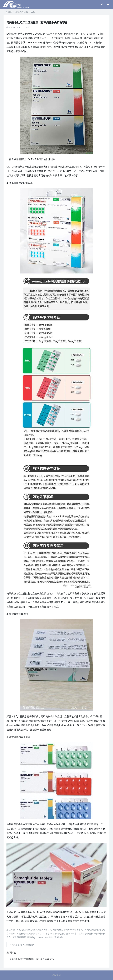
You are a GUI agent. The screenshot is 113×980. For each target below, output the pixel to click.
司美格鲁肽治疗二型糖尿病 (22, 945)
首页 (10, 12)
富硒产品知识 (21, 12)
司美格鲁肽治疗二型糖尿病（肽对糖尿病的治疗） (32, 959)
